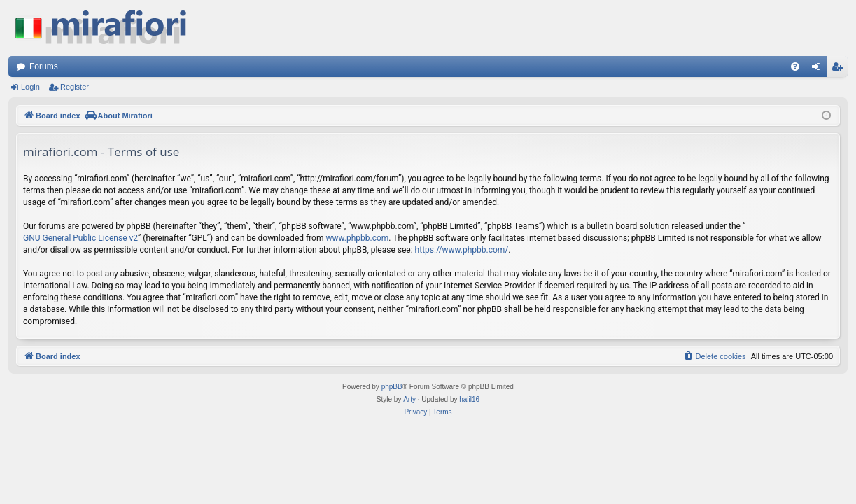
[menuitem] (795, 66)
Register (75, 87)
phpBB (392, 387)
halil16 (469, 399)
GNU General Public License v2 (80, 238)
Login (30, 87)
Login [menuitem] (819, 69)
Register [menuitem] (840, 69)
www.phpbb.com (357, 238)
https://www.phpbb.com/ (462, 250)
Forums (44, 66)
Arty (409, 399)
